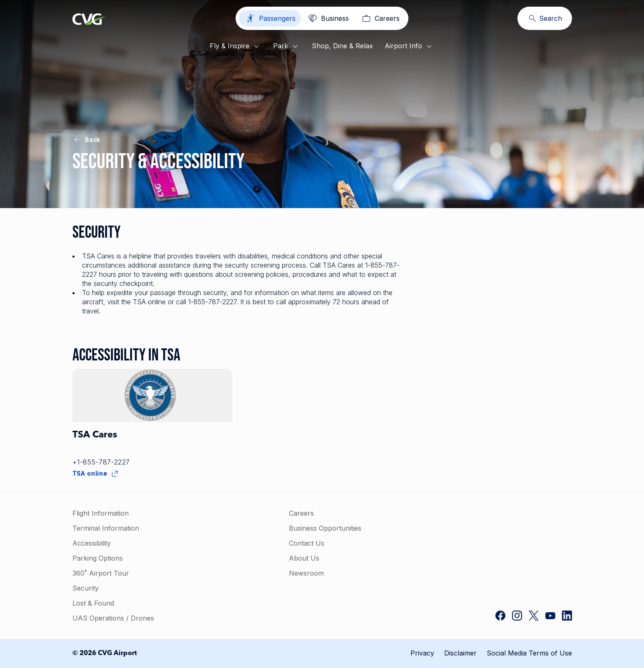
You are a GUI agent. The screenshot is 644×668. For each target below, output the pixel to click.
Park (287, 47)
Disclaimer (460, 653)
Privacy (422, 653)
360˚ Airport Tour (101, 573)
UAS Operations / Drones (113, 618)
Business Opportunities (325, 528)
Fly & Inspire (236, 47)
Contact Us (307, 543)
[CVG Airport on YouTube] (550, 616)
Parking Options (98, 558)
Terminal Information (106, 528)
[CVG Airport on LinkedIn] (567, 616)
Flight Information (101, 513)
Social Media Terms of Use (529, 653)
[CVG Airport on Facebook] (500, 616)
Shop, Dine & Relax (342, 46)
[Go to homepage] (89, 20)
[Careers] (380, 18)
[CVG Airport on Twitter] (534, 616)
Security (86, 588)
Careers (301, 513)
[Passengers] (270, 18)
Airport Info (409, 47)
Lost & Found (93, 603)
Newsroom (306, 573)
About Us (304, 558)
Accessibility (92, 543)
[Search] (545, 18)
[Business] (328, 18)
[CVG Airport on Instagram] (517, 616)
